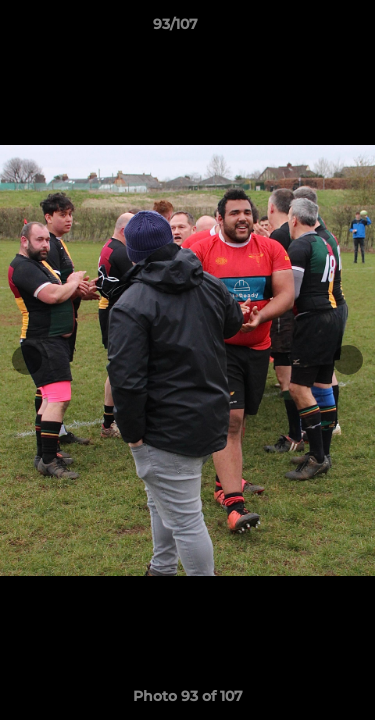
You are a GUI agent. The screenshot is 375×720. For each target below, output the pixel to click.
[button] (303, 29)
